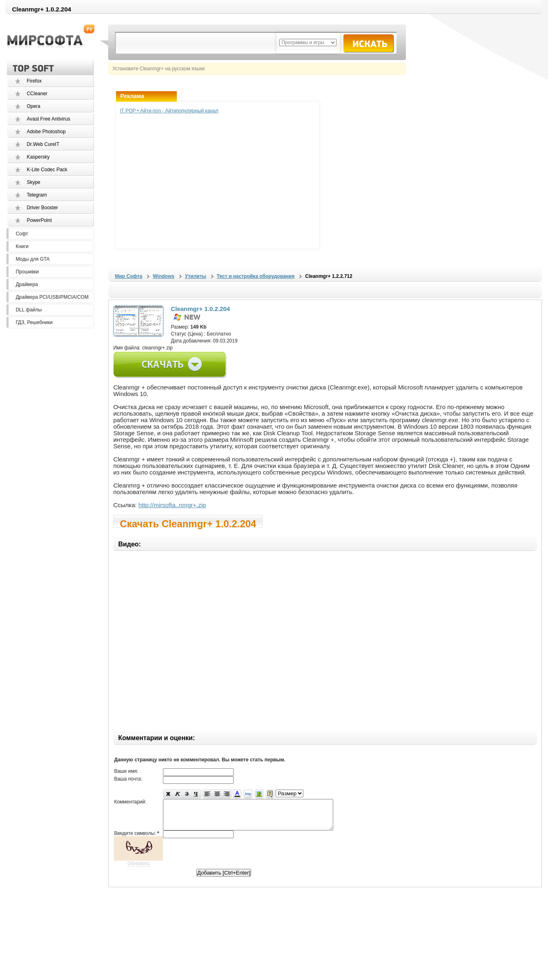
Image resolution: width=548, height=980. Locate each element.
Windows (164, 276)
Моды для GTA (32, 259)
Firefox (34, 81)
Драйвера (27, 284)
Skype (33, 182)
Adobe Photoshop (46, 132)
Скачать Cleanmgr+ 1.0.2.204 (188, 523)
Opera (33, 106)
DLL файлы (29, 310)
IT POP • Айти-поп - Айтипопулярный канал (169, 111)
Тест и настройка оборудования (256, 276)
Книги (22, 246)
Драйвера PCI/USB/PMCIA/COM (52, 297)
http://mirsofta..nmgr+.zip (172, 505)
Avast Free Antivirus (48, 119)
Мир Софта (128, 276)
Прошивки (27, 272)
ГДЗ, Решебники (34, 322)
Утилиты (196, 276)
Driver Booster (42, 208)
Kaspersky (38, 157)
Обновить (138, 870)
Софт (22, 234)
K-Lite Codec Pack (47, 170)
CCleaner (37, 94)
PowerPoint (39, 220)
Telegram (37, 195)
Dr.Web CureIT (43, 144)
